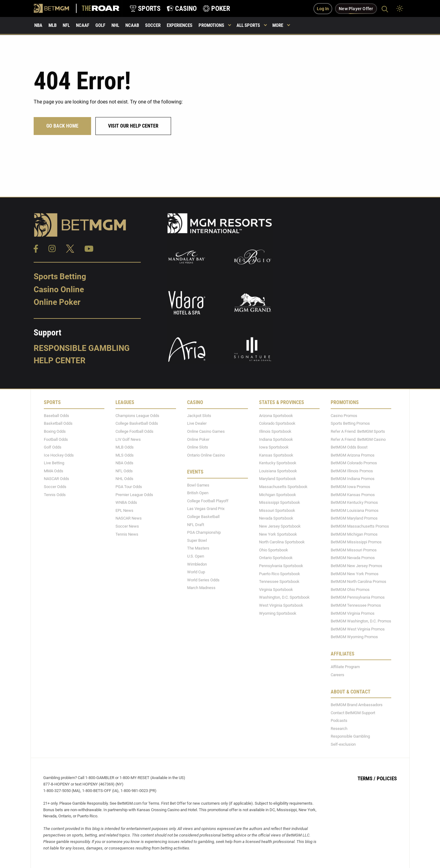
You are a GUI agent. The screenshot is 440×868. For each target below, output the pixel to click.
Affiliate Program (345, 667)
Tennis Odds (55, 494)
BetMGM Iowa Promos (350, 487)
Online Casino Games (206, 431)
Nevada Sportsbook (276, 518)
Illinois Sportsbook (275, 431)
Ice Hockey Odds (59, 455)
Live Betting (54, 463)
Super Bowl (197, 540)
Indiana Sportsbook (276, 439)
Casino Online (59, 289)
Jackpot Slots (199, 415)
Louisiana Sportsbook (278, 471)
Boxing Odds (55, 431)
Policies (387, 778)
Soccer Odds (55, 487)
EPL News (124, 510)
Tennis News (127, 534)
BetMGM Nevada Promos (353, 558)
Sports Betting (60, 276)
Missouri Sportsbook (277, 510)
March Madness (201, 588)
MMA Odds (54, 471)
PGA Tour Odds (129, 487)
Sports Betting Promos (350, 423)
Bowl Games (198, 485)
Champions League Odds (137, 415)
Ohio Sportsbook (274, 550)
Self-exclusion (343, 744)
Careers (337, 675)
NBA (38, 25)
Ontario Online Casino (206, 455)
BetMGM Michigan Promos (354, 534)
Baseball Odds (57, 415)
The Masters (198, 548)
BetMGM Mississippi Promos (356, 542)
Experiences (180, 25)
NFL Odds (124, 471)
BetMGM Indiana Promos (353, 479)
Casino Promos (344, 415)
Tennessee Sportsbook (279, 581)
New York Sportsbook (278, 534)
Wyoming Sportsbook (278, 613)
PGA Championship (204, 532)
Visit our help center (133, 126)
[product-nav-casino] (182, 8)
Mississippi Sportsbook (280, 502)
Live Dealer (197, 423)
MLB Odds (125, 447)
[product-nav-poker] (216, 8)
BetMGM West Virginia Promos (358, 629)
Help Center (60, 360)
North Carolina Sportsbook (282, 542)
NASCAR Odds (57, 479)
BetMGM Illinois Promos (352, 471)
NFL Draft (196, 524)
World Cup (196, 572)
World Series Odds (203, 580)
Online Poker (57, 302)
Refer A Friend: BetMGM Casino (358, 439)
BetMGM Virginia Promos (353, 613)
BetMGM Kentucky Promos (354, 502)
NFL (66, 25)
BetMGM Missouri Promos (354, 550)
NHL (115, 25)
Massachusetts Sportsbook (283, 487)
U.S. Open (196, 556)
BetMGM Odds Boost (349, 447)
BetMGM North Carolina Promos (358, 581)
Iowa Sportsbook (274, 447)
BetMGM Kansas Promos (353, 494)
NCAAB (132, 25)
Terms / (367, 778)
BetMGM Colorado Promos (354, 463)
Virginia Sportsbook (276, 589)
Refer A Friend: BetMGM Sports (358, 431)
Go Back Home (62, 126)
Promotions (211, 25)
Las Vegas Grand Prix (206, 509)
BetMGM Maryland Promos (354, 518)
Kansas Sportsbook (276, 455)
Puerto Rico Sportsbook (280, 573)
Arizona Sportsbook (276, 415)
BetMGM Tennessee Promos (356, 605)
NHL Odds (124, 479)
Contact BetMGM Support (353, 712)
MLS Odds (125, 455)
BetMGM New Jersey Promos (356, 566)
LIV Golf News (128, 439)
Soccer (153, 25)
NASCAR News (129, 518)
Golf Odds (53, 447)
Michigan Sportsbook (278, 494)
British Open (198, 493)
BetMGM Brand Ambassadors (357, 705)
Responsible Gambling (82, 348)
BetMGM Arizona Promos (353, 455)
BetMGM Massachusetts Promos (360, 526)
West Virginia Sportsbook (281, 605)
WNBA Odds (126, 502)
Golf (100, 25)
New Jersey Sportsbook (280, 526)
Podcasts (339, 721)
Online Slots (198, 447)
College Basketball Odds (137, 423)
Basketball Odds (58, 423)
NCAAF (83, 25)
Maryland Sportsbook (278, 479)
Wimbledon (197, 564)
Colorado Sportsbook (277, 423)
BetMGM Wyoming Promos (354, 637)
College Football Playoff (208, 501)
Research (339, 728)
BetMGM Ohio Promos (350, 589)
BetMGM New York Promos (355, 573)
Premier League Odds (134, 494)
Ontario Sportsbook (276, 558)
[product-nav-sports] (145, 8)
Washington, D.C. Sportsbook (284, 597)
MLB (52, 25)
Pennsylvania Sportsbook (281, 566)
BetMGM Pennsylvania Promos (358, 597)
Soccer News (127, 526)
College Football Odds (134, 431)
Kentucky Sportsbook (278, 463)
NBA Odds (124, 463)
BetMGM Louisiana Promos (355, 510)
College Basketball (203, 517)
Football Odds (56, 439)
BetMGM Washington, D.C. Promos (361, 621)
